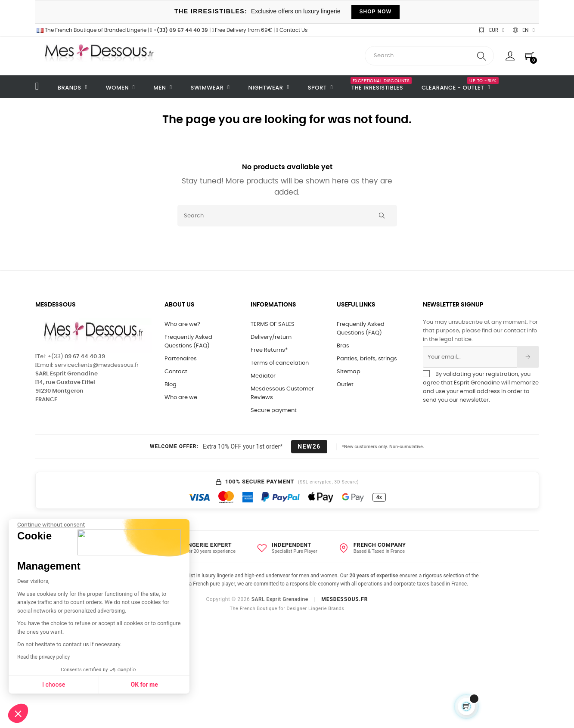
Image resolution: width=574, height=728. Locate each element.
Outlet (345, 385)
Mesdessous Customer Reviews (282, 393)
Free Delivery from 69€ (242, 30)
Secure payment (274, 410)
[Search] (287, 216)
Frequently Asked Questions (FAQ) (188, 342)
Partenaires (181, 359)
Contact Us (292, 30)
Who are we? (182, 324)
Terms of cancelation (280, 363)
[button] (18, 713)
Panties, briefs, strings (367, 359)
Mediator (263, 376)
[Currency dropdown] (491, 30)
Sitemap (349, 372)
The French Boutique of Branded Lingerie (91, 30)
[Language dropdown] (524, 30)
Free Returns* (269, 350)
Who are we (181, 398)
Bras (343, 346)
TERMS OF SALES (273, 324)
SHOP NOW (375, 12)
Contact (176, 372)
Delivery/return (271, 337)
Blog (171, 385)
